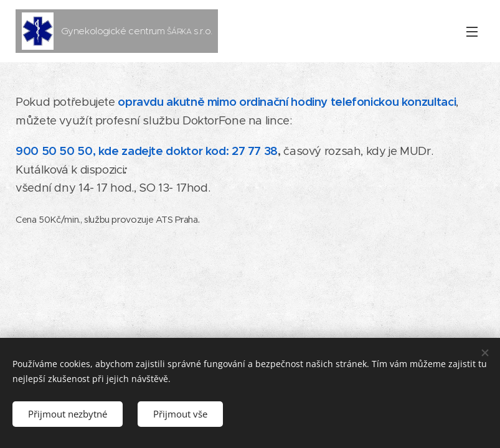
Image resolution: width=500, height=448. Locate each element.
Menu (472, 32)
